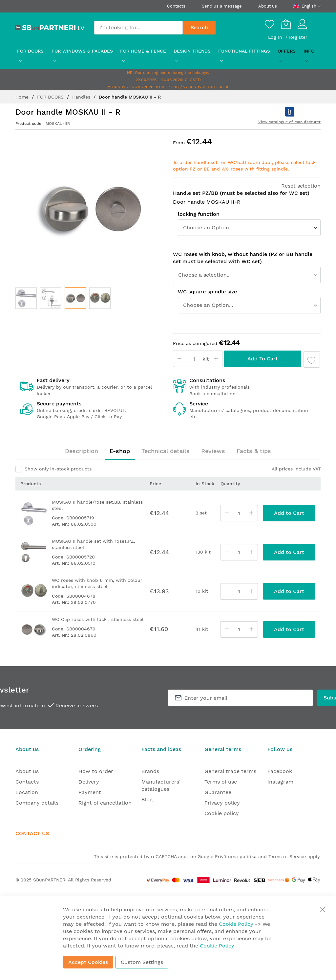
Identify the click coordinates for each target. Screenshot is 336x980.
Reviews (213, 451)
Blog (147, 799)
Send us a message (222, 6)
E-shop (120, 451)
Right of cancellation (105, 803)
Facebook (280, 771)
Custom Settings (142, 962)
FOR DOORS (51, 97)
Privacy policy (222, 803)
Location (27, 792)
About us (268, 6)
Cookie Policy (236, 924)
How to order (96, 771)
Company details (37, 803)
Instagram (280, 782)
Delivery (89, 782)
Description (82, 451)
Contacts (176, 6)
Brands (150, 771)
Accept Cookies (88, 962)
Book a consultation (212, 394)
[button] (26, 298)
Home (23, 97)
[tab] (82, 451)
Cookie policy (222, 813)
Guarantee (218, 792)
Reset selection (301, 186)
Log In (276, 37)
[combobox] (138, 28)
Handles (82, 97)
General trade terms (230, 771)
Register (298, 37)
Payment (90, 792)
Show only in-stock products (58, 469)
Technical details (166, 451)
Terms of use (221, 782)
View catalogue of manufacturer (289, 122)
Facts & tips (254, 451)
